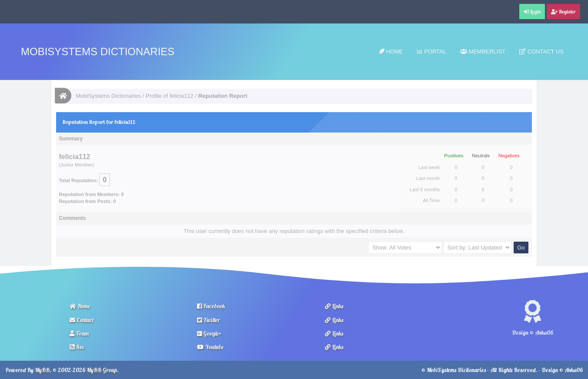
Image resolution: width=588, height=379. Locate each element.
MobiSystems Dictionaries (98, 52)
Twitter (209, 320)
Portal (432, 52)
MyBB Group (102, 370)
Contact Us (541, 52)
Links (334, 306)
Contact (82, 320)
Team (79, 333)
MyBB (42, 370)
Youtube (210, 347)
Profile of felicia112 (170, 96)
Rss (77, 347)
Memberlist (483, 52)
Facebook (211, 306)
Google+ (209, 333)
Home (391, 52)
